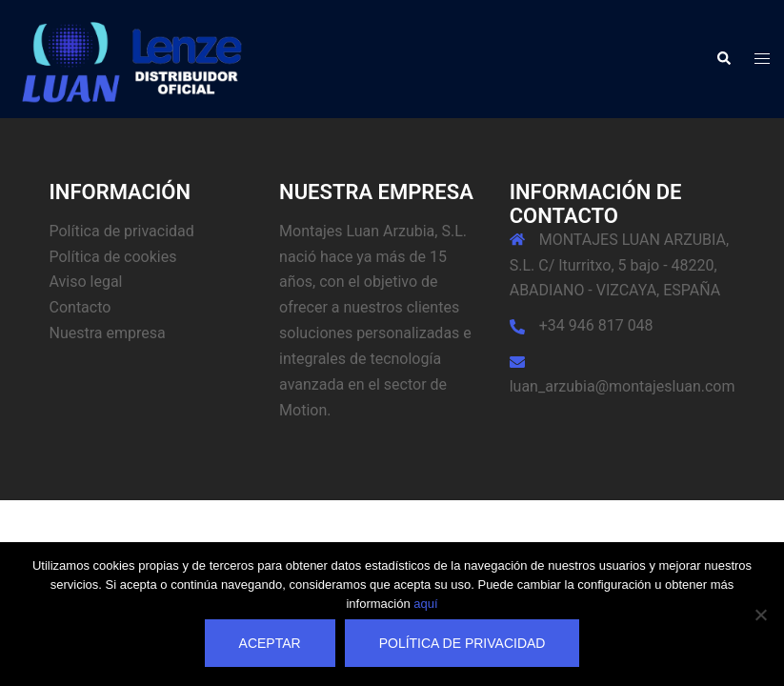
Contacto (80, 307)
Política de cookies (113, 257)
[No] (760, 615)
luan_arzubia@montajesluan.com (623, 386)
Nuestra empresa (108, 333)
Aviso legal (86, 282)
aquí (425, 604)
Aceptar (270, 643)
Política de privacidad (122, 231)
